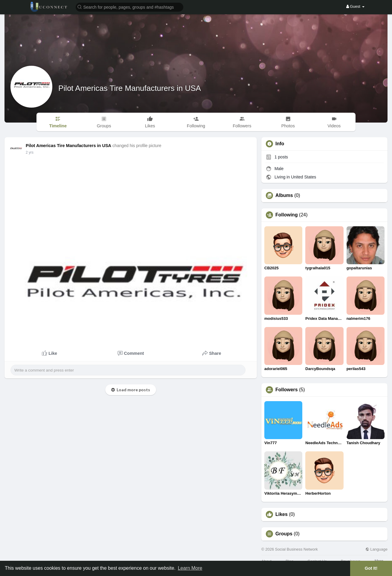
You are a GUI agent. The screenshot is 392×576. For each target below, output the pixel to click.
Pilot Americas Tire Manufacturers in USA (130, 88)
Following (287, 215)
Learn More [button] (190, 568)
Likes (282, 514)
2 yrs (30, 152)
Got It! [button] (371, 568)
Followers (287, 390)
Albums (284, 195)
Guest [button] (355, 6)
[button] (129, 7)
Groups (284, 534)
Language (376, 549)
